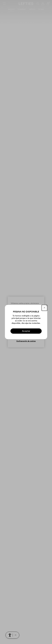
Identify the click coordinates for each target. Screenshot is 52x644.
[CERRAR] (44, 308)
